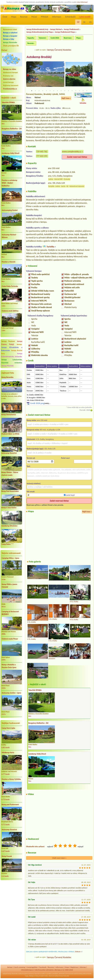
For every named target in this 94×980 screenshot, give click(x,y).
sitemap (83, 967)
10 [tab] (65, 91)
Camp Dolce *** (8, 544)
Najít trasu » (66, 98)
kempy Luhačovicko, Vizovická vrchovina (12, 361)
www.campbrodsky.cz (72, 152)
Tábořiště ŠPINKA (8, 102)
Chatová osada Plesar (10, 639)
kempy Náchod (56, 29)
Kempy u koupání (10, 36)
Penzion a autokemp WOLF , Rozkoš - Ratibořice (9, 183)
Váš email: (31, 492)
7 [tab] (54, 91)
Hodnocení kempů (10, 72)
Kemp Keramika (7, 377)
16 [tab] (87, 91)
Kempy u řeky (9, 39)
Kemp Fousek (7, 856)
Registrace (74, 967)
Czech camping (19, 967)
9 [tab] (61, 91)
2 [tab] (35, 91)
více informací (82, 2)
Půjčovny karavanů (11, 85)
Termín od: (31, 458)
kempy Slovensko (10, 42)
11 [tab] (68, 91)
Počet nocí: (66, 458)
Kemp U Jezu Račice (9, 508)
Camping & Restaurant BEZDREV (10, 613)
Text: (29, 466)
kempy (19, 344)
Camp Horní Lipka (8, 728)
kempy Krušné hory (12, 352)
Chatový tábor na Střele (10, 434)
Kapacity (31, 38)
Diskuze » (78, 952)
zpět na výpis (41, 50)
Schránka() (70, 17)
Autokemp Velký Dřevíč (11, 153)
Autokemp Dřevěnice (9, 526)
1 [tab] (32, 91)
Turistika (50, 247)
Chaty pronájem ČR (11, 46)
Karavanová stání (10, 29)
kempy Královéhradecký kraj (37, 29)
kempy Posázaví (8, 341)
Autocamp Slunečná (9, 453)
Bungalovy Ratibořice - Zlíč (12, 129)
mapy (27, 976)
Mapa (14, 17)
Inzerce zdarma (9, 79)
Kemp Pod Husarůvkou (10, 491)
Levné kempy (8, 82)
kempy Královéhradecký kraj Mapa (40, 32)
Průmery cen (8, 76)
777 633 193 (42, 156)
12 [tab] (72, 91)
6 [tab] (50, 91)
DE (84, 22)
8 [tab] (57, 91)
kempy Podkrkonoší (71, 29)
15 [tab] (83, 91)
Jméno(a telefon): (34, 484)
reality (43, 974)
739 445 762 (42, 152)
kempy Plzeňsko (8, 366)
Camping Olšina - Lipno (10, 558)
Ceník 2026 (55, 38)
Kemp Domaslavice (9, 415)
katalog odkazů (83, 974)
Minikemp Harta (8, 753)
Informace (57, 17)
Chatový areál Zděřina (10, 311)
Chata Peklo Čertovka (10, 286)
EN (90, 22)
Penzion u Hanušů (9, 262)
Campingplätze (32, 967)
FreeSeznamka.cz (10, 89)
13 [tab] (76, 91)
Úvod (5, 17)
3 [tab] (39, 91)
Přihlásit (44, 17)
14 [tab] (79, 91)
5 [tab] (46, 91)
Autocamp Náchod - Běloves (9, 236)
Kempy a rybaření (10, 33)
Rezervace (68, 38)
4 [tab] (43, 91)
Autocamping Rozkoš (10, 210)
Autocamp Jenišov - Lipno (11, 693)
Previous (28, 76)
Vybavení (42, 38)
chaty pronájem (40, 976)
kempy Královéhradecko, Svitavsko (12, 355)
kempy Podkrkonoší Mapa (65, 32)
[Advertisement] (12, 895)
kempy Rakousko (64, 976)
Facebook (43, 967)
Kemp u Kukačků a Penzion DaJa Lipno (9, 666)
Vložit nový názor (59, 858)
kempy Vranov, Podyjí (12, 343)
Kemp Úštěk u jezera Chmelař (9, 586)
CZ (78, 22)
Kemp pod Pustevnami (10, 805)
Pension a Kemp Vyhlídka (11, 779)
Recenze (24, 17)
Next (91, 76)
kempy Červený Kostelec (59, 50)
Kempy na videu (10, 69)
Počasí (34, 17)
